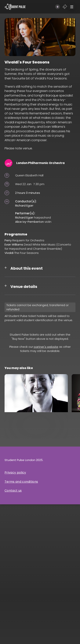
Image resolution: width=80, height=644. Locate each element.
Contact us (13, 491)
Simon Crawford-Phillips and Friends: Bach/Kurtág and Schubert (36, 428)
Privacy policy (15, 473)
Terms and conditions (21, 482)
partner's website (46, 347)
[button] (72, 7)
